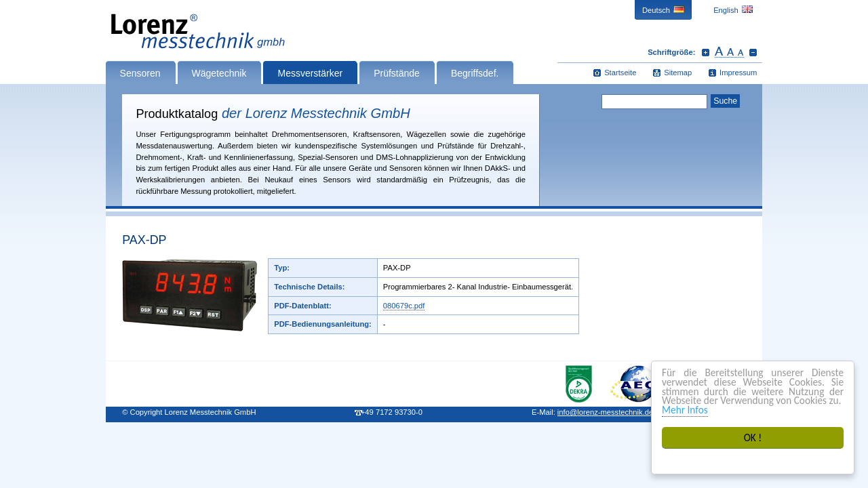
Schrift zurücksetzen (729, 52)
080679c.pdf (404, 306)
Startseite (620, 73)
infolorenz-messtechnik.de (605, 412)
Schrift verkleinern (753, 52)
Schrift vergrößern (706, 52)
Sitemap (678, 73)
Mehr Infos (685, 410)
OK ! (753, 438)
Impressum (738, 73)
